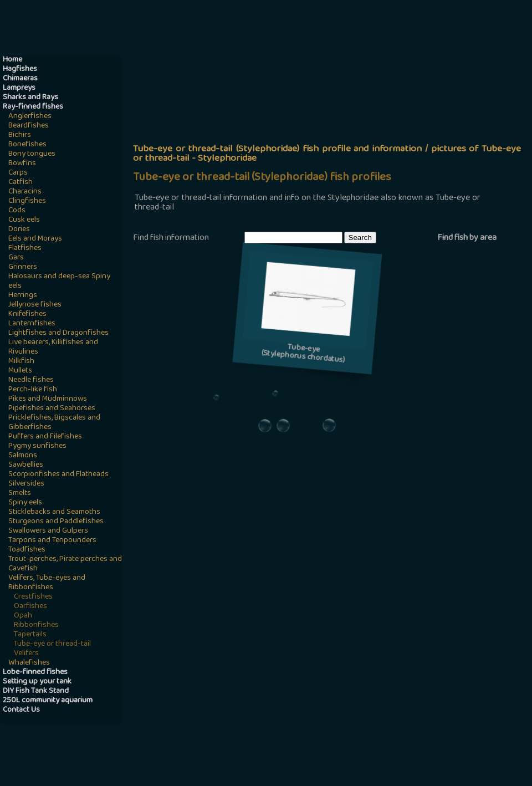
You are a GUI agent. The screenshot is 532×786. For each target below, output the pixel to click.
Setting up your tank (37, 682)
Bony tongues (32, 154)
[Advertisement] (329, 142)
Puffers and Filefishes (45, 437)
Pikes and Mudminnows (48, 399)
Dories (19, 230)
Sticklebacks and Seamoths (54, 512)
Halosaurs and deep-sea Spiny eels (59, 282)
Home (12, 60)
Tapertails (30, 635)
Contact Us (21, 710)
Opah (23, 616)
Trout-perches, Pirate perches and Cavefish (65, 564)
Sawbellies (26, 465)
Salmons (23, 456)
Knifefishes (27, 315)
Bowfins (22, 164)
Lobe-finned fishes (35, 673)
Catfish (21, 183)
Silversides (26, 484)
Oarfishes (30, 607)
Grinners (23, 267)
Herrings (23, 296)
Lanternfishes (32, 324)
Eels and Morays (35, 239)
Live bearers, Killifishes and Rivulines (53, 348)
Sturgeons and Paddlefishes (56, 522)
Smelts (20, 494)
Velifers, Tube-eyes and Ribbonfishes (47, 583)
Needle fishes (31, 381)
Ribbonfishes (36, 626)
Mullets (20, 371)
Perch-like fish (33, 390)
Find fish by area (467, 238)
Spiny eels (25, 503)
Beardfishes (29, 126)
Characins (25, 192)
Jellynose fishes (35, 305)
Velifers (26, 654)
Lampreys (19, 88)
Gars (16, 258)
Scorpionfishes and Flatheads (58, 475)
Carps (18, 173)
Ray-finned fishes (33, 107)
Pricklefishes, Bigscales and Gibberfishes (54, 423)
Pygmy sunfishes (37, 446)
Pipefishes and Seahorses (52, 409)
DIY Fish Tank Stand (36, 691)
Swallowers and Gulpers (48, 531)
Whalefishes (29, 663)
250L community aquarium (48, 701)
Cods (17, 211)
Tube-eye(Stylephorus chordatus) (303, 355)
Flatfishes (25, 249)
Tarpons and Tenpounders (52, 541)
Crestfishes (33, 597)
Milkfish (21, 362)
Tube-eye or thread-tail (52, 644)
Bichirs (20, 136)
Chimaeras (20, 79)
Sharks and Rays (30, 98)
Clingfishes (27, 201)
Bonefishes (27, 145)
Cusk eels (24, 220)
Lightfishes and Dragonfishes (58, 333)
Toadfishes (27, 550)
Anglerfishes (30, 117)
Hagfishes (20, 70)
